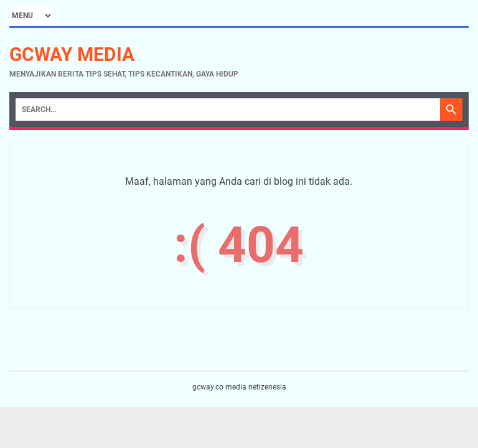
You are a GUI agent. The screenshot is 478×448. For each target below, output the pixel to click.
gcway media (72, 54)
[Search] (228, 110)
